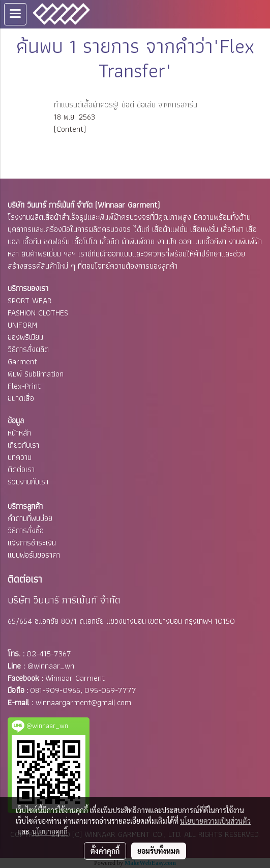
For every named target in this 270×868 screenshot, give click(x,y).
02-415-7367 (49, 654)
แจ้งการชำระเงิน (32, 543)
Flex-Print (24, 386)
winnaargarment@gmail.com (83, 702)
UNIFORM (22, 325)
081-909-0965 (55, 690)
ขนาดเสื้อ (21, 398)
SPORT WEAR (30, 300)
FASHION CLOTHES (38, 313)
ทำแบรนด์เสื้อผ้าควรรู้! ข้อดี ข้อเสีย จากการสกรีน (126, 105)
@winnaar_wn (51, 666)
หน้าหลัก (19, 433)
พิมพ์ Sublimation (36, 374)
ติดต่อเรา (21, 469)
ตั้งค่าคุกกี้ (105, 851)
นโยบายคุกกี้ (50, 831)
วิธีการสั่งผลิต (28, 349)
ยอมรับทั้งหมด (159, 851)
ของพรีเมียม (25, 337)
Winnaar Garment (75, 678)
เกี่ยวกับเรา (23, 445)
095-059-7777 (110, 690)
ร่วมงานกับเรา (28, 482)
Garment (22, 361)
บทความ (20, 457)
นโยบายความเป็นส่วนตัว (215, 821)
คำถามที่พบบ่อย (30, 518)
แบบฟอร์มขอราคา (34, 555)
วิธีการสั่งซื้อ (26, 530)
